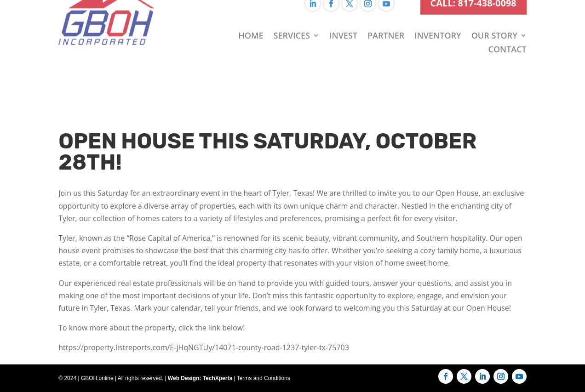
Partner (386, 21)
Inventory (438, 21)
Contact (507, 35)
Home (251, 21)
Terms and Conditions (264, 378)
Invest (343, 21)
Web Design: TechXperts (200, 378)
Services (292, 21)
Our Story (494, 21)
